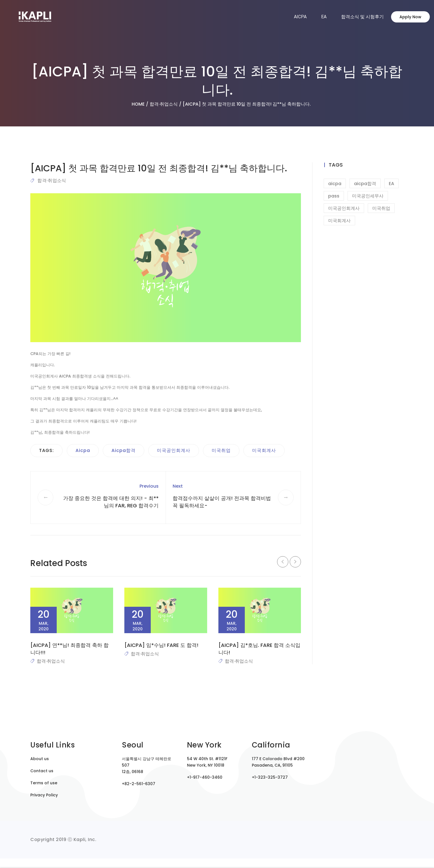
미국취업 (221, 450)
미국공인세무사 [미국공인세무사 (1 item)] (368, 196)
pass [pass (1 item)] (334, 196)
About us (40, 759)
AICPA (300, 17)
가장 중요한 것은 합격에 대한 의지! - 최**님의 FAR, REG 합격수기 (111, 502)
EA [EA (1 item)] (391, 184)
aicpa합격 (124, 450)
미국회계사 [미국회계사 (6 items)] (339, 221)
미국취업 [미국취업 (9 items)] (381, 208)
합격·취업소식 (52, 180)
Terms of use (44, 783)
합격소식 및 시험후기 (362, 17)
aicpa (83, 450)
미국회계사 (264, 450)
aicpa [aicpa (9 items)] (335, 184)
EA (324, 17)
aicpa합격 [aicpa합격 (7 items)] (365, 184)
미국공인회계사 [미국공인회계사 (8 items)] (344, 208)
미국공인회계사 (174, 450)
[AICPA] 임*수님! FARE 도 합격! (161, 645)
